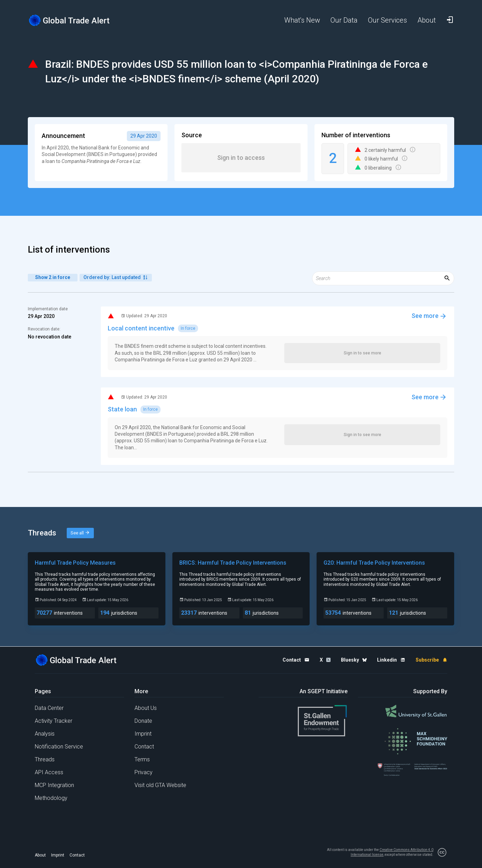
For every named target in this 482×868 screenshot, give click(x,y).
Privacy (144, 772)
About (40, 855)
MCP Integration (54, 785)
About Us (146, 708)
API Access (49, 772)
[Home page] (75, 20)
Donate (143, 721)
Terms (142, 759)
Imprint (143, 734)
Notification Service (59, 747)
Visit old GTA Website (160, 785)
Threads (45, 759)
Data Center (49, 708)
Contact (144, 747)
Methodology (51, 798)
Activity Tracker (54, 721)
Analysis (45, 734)
